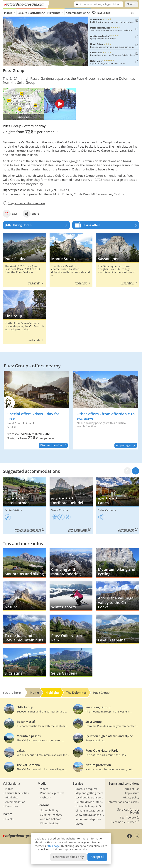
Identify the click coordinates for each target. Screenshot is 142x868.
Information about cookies (124, 802)
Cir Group (24, 317)
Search (131, 4)
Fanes (118, 506)
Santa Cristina (82, 151)
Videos (44, 789)
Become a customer (125, 822)
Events (9, 819)
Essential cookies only (68, 857)
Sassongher (118, 260)
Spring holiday (49, 810)
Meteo (79, 824)
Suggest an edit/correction (24, 203)
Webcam (46, 797)
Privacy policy (131, 797)
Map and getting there (89, 793)
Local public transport (89, 797)
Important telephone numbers (90, 819)
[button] (136, 471)
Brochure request (86, 789)
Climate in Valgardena (89, 810)
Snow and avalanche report (90, 815)
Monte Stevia (71, 260)
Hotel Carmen (24, 506)
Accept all (97, 857)
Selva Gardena (103, 151)
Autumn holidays (51, 819)
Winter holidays (50, 823)
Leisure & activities (30, 13)
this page (54, 846)
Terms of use (131, 789)
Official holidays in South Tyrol (90, 806)
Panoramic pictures (52, 793)
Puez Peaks (85, 147)
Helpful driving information (90, 802)
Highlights (54, 13)
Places (8, 13)
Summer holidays (51, 815)
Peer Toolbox (130, 818)
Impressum (132, 793)
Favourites (101, 13)
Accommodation (76, 13)
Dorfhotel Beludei (71, 506)
